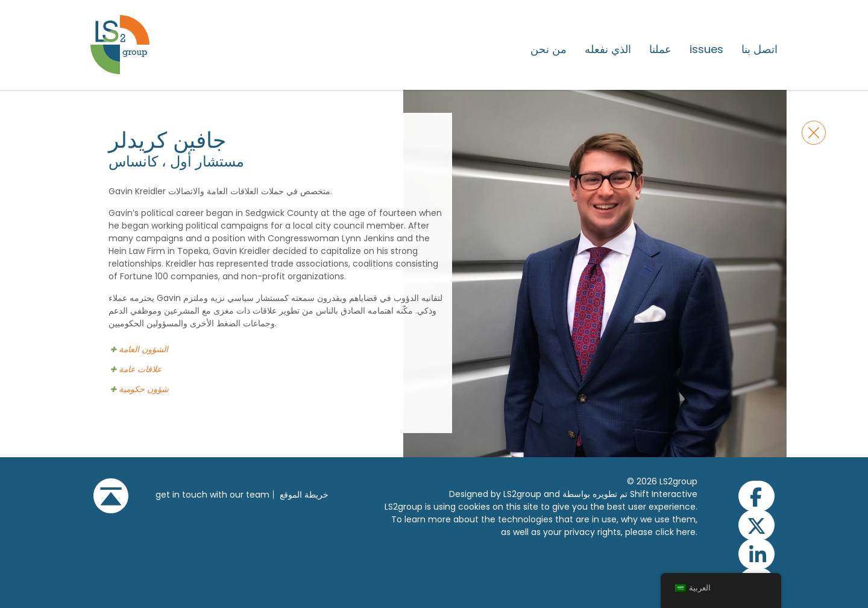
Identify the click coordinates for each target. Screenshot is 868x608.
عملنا (660, 49)
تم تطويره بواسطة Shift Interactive (630, 494)
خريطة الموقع (304, 495)
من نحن (549, 49)
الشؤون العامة (143, 350)
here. (687, 532)
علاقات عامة (140, 369)
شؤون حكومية (144, 389)
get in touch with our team (212, 495)
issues (706, 49)
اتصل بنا (759, 49)
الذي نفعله (608, 49)
